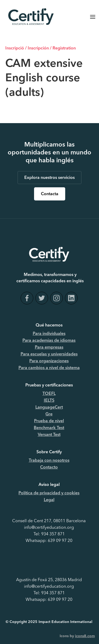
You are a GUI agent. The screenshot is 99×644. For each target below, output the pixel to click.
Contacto (49, 467)
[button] (93, 17)
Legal (49, 500)
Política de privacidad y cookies (49, 493)
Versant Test (49, 435)
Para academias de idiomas (49, 341)
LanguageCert (49, 407)
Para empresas (49, 348)
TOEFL (49, 394)
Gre (49, 414)
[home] (30, 17)
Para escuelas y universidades (49, 354)
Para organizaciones (49, 361)
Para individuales (49, 334)
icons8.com (85, 636)
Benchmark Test (49, 428)
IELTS (49, 401)
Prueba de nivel (49, 421)
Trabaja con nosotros (49, 461)
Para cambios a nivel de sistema (49, 368)
